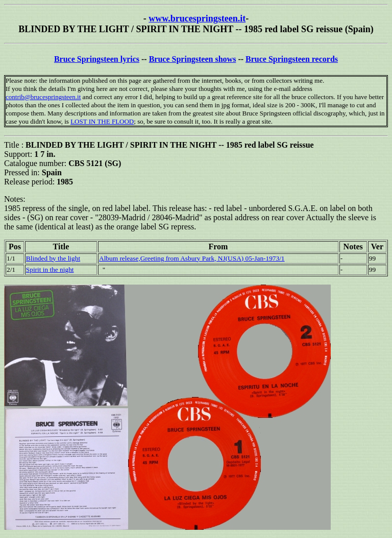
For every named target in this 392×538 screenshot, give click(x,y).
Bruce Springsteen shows (193, 59)
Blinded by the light (53, 258)
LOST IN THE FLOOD (102, 121)
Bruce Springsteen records (292, 59)
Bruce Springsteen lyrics (97, 59)
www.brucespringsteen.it (197, 18)
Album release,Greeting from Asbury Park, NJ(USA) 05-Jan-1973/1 (192, 258)
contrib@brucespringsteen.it (43, 97)
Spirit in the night (50, 270)
